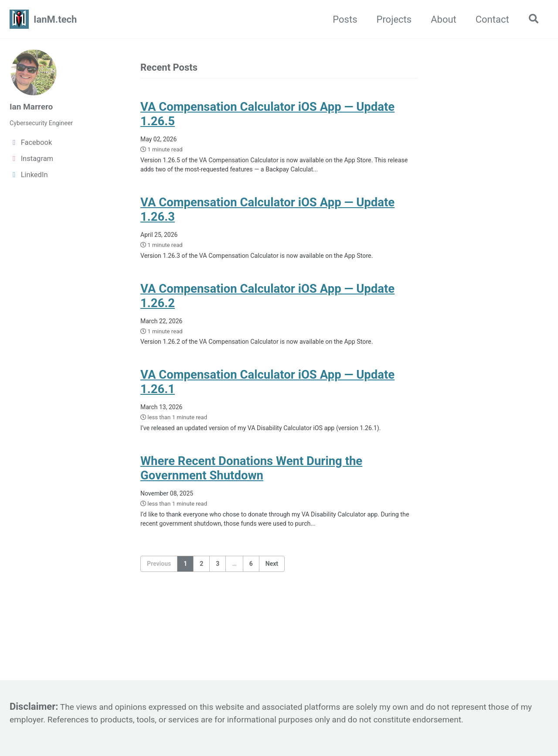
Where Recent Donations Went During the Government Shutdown (251, 504)
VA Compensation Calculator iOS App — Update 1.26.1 (267, 402)
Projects (390, 19)
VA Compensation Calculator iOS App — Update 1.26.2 (267, 311)
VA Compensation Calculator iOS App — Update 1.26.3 (267, 219)
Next (272, 604)
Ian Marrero (35, 106)
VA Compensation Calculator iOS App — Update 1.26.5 (267, 117)
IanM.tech (55, 19)
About (440, 19)
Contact (488, 19)
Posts (341, 19)
